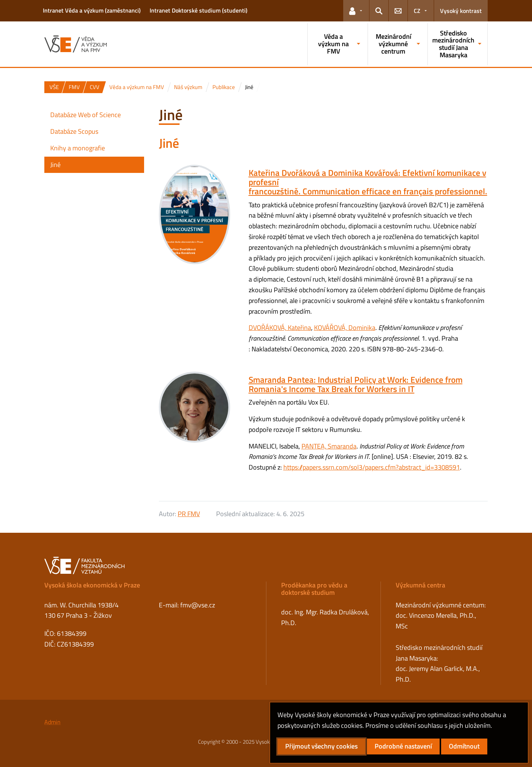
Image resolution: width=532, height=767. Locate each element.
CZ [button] (417, 11)
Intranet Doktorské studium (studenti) (199, 10)
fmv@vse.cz (198, 605)
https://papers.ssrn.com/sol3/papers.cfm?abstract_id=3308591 (372, 467)
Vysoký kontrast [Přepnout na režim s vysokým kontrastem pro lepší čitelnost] (461, 11)
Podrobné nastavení (403, 746)
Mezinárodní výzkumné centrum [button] (393, 44)
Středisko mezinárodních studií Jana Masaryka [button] (453, 44)
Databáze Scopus (74, 131)
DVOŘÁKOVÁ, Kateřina (280, 328)
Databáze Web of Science (86, 115)
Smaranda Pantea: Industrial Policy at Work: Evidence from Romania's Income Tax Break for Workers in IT (356, 384)
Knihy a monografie (78, 148)
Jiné (55, 165)
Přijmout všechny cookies (321, 746)
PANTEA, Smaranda (329, 446)
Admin (52, 722)
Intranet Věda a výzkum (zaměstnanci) (92, 10)
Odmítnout (464, 746)
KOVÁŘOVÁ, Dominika (345, 328)
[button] (356, 11)
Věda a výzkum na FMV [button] (333, 44)
